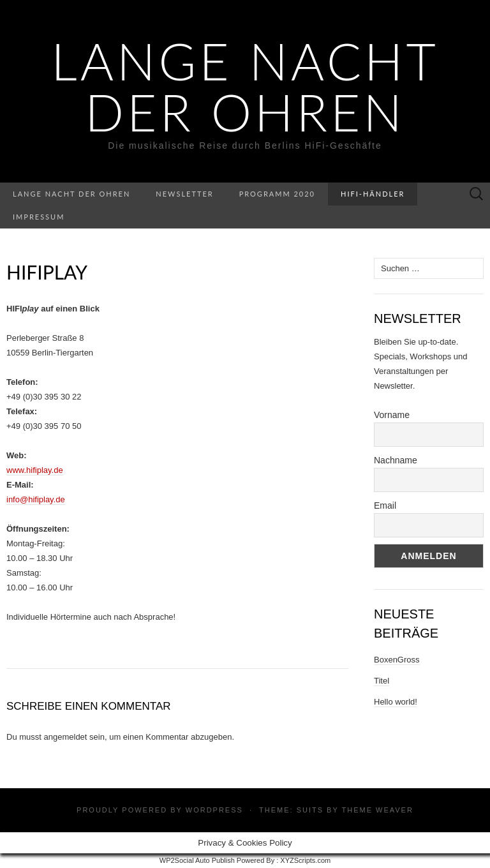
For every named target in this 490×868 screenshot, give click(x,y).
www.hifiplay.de (35, 470)
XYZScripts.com (305, 860)
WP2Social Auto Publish (197, 860)
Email (385, 505)
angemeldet (66, 737)
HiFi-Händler (373, 194)
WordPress (214, 810)
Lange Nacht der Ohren (245, 86)
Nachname (396, 460)
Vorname (392, 415)
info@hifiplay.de (36, 499)
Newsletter (184, 194)
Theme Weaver (377, 810)
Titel (382, 681)
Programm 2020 (277, 194)
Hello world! (396, 702)
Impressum (39, 217)
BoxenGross (397, 660)
